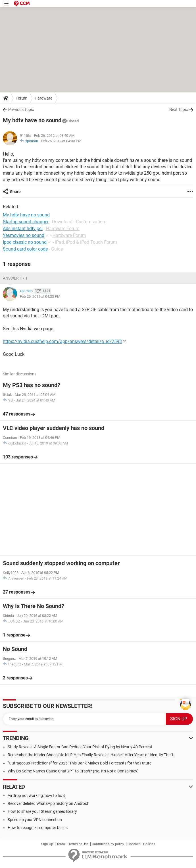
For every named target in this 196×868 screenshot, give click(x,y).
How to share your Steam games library (42, 811)
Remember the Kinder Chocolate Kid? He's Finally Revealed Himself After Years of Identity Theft (90, 755)
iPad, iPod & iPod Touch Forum (86, 242)
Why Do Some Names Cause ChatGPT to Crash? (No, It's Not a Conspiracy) (73, 771)
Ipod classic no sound (25, 242)
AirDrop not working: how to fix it (36, 795)
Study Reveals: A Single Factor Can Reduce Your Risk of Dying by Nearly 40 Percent (80, 747)
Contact (134, 844)
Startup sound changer (26, 222)
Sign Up (47, 844)
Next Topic (179, 109)
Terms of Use (78, 844)
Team (61, 844)
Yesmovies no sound (24, 235)
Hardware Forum (63, 229)
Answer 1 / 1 (15, 278)
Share (15, 192)
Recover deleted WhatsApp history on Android (48, 803)
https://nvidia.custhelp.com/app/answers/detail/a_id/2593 (62, 341)
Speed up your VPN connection (35, 820)
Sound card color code (25, 249)
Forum (21, 98)
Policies (149, 844)
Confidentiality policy (108, 844)
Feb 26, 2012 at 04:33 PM (61, 141)
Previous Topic (21, 109)
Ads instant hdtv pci (23, 229)
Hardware (43, 98)
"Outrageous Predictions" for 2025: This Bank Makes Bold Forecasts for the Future (80, 763)
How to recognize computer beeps (38, 828)
